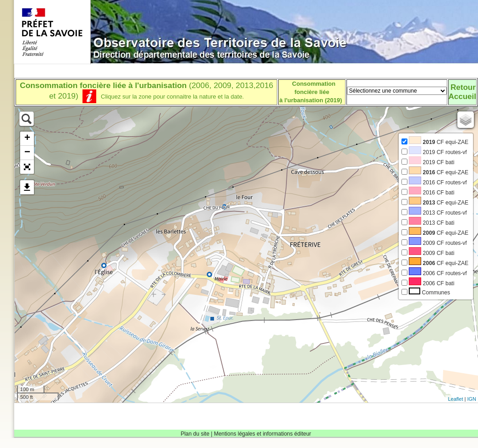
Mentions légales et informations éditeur (263, 434)
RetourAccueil (462, 92)
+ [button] (27, 138)
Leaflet (455, 399)
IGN (472, 399)
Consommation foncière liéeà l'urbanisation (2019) (311, 92)
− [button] (27, 153)
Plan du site (195, 434)
